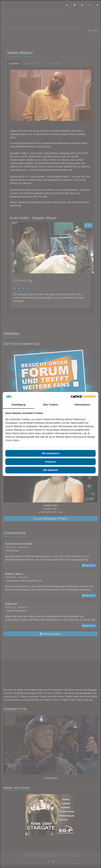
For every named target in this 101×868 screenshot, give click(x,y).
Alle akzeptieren (51, 453)
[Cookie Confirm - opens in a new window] (83, 396)
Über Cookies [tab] (50, 405)
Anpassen (51, 462)
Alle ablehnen (50, 470)
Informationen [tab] (82, 405)
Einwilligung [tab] (18, 405)
